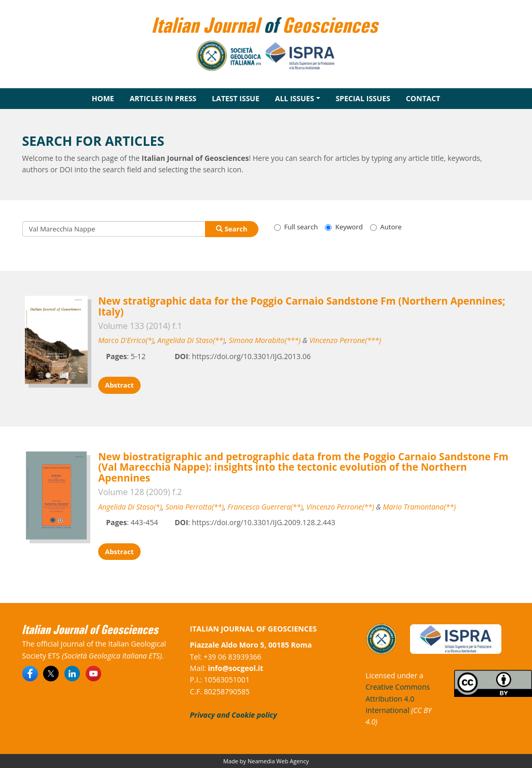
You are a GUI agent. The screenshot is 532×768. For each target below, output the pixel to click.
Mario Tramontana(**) (420, 507)
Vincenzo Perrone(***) (345, 340)
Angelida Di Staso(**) (191, 340)
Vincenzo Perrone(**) (340, 507)
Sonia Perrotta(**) (195, 507)
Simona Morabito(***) (265, 340)
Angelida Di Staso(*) (130, 507)
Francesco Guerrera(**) (265, 507)
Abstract (119, 385)
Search (231, 229)
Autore (386, 227)
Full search (296, 227)
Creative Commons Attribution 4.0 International (398, 698)
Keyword (344, 227)
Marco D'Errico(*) (126, 340)
